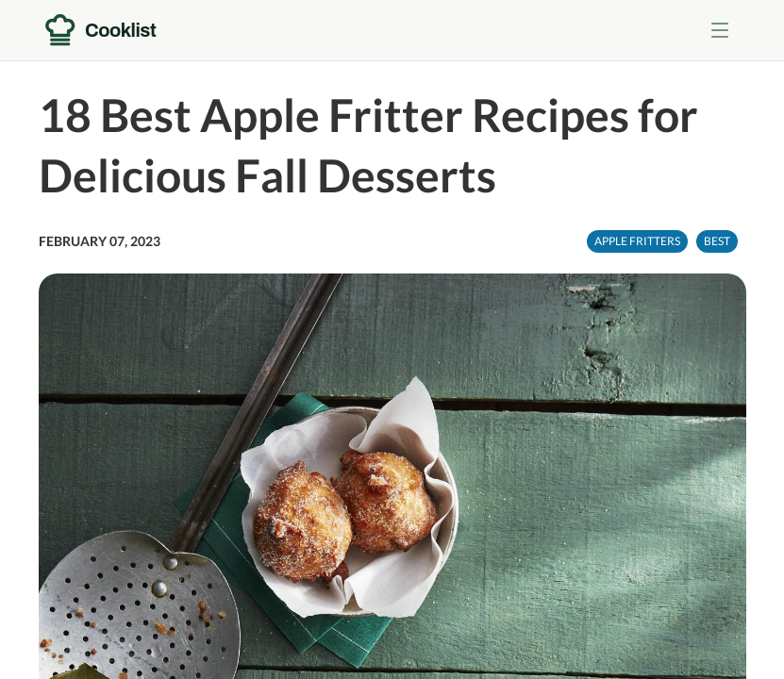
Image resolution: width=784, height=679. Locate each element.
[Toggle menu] (720, 30)
